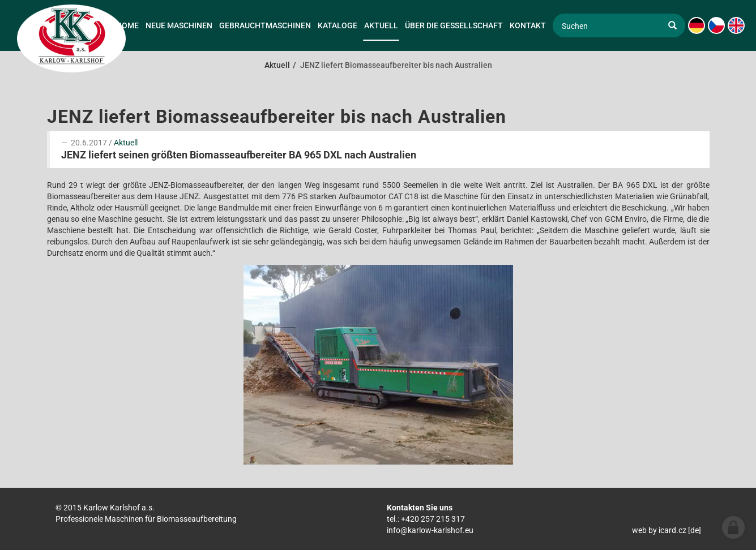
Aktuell (126, 143)
